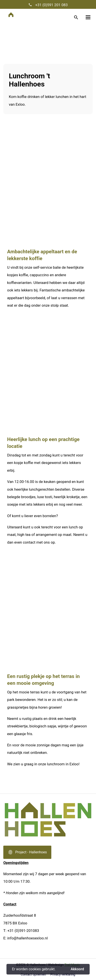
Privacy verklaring (63, 975)
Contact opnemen (33, 975)
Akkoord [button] (77, 969)
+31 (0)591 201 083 (51, 5)
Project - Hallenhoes (27, 854)
